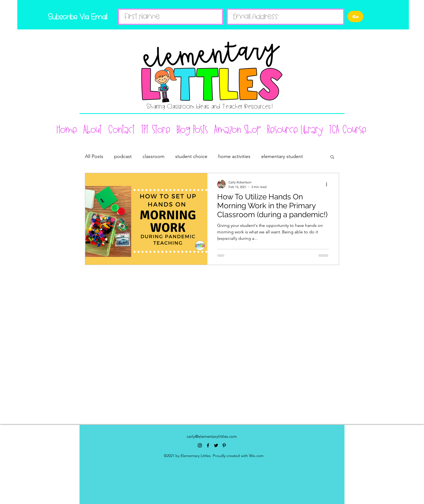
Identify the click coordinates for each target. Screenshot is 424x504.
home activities (234, 156)
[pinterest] (224, 445)
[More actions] (328, 184)
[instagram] (200, 445)
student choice (191, 156)
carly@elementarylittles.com (212, 436)
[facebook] (208, 445)
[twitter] (216, 445)
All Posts (94, 156)
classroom (153, 156)
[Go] (355, 16)
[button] (332, 157)
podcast (123, 156)
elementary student (282, 156)
